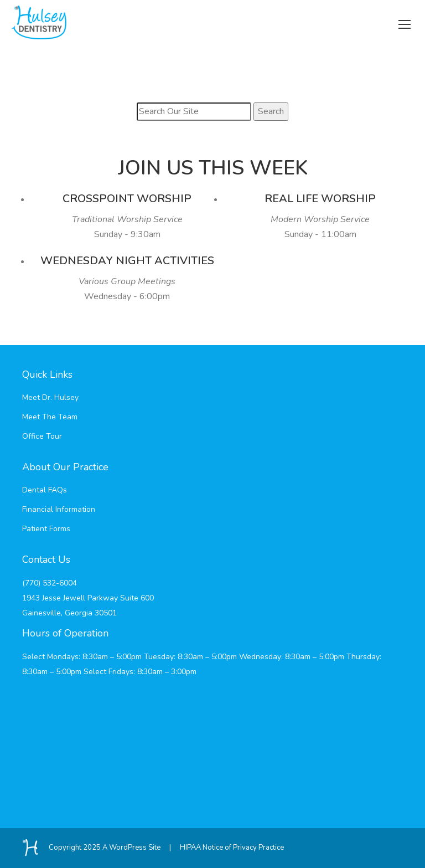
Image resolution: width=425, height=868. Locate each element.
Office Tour (42, 436)
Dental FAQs (45, 490)
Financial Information (59, 509)
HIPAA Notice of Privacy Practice (232, 848)
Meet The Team (50, 417)
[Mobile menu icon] (405, 22)
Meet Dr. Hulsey (50, 397)
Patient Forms (46, 529)
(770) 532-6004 (50, 583)
